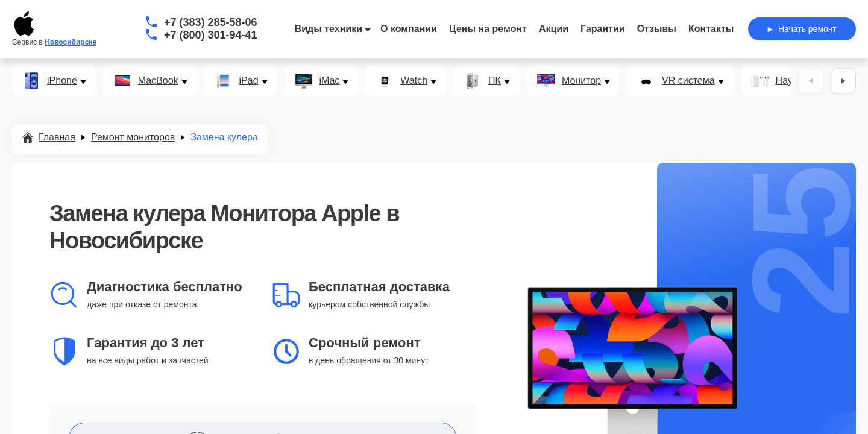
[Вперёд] (843, 81)
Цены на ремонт (488, 29)
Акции (554, 29)
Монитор (581, 81)
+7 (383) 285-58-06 (211, 22)
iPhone (62, 81)
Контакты (711, 29)
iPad (249, 81)
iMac (330, 81)
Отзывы (657, 29)
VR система (688, 81)
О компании (409, 29)
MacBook (158, 81)
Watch (414, 81)
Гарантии (603, 29)
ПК (495, 81)
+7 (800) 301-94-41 (211, 35)
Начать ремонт (802, 29)
